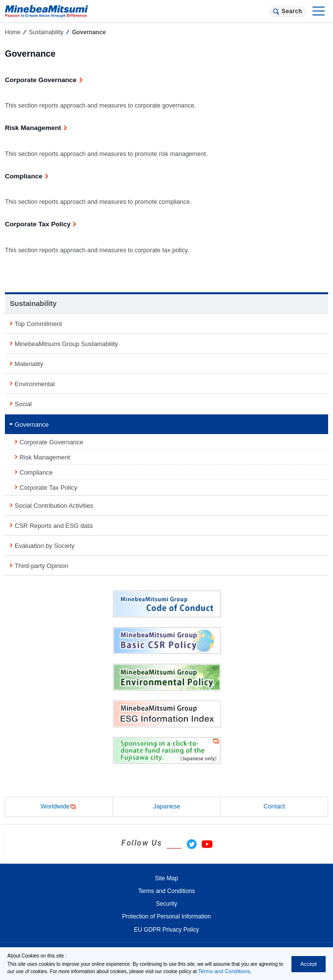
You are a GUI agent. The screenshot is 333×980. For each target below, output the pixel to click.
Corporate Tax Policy (48, 488)
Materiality (29, 364)
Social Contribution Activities (54, 506)
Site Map (166, 878)
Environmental (35, 384)
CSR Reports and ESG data (54, 526)
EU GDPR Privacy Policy (166, 930)
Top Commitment (38, 324)
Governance (32, 425)
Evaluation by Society (44, 546)
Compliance (36, 472)
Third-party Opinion (42, 566)
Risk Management (45, 457)
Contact (274, 806)
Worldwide (59, 807)
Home (13, 32)
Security (166, 904)
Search (292, 11)
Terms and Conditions (224, 971)
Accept (309, 964)
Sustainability (46, 32)
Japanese (167, 806)
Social (23, 404)
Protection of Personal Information (167, 916)
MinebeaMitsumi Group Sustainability (66, 344)
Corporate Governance (51, 442)
